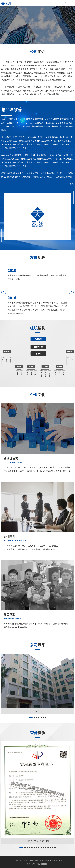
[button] (4, 292)
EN (66, 3)
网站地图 (59, 861)
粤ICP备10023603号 (41, 864)
